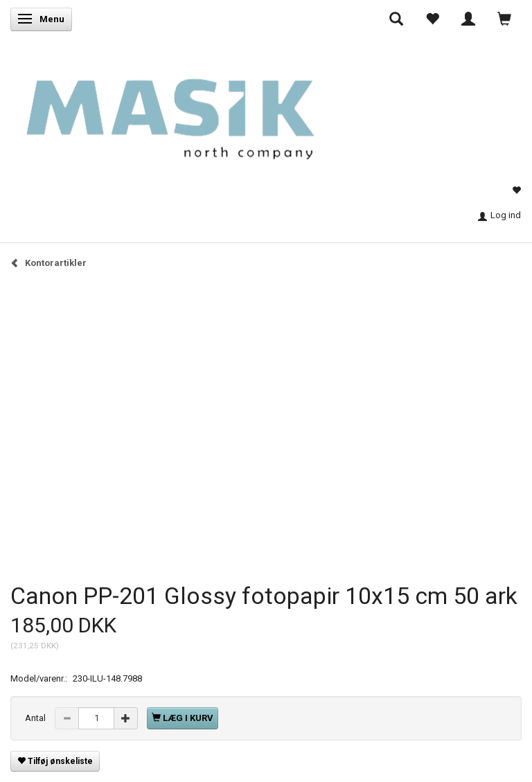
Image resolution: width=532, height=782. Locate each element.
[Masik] (192, 109)
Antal (36, 718)
